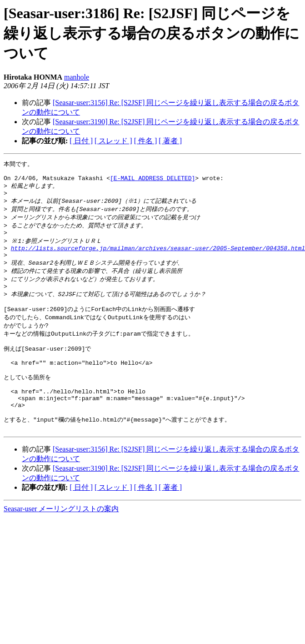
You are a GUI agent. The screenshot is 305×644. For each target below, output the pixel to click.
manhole (77, 77)
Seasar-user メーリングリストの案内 (61, 541)
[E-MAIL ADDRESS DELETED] (152, 181)
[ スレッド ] (113, 141)
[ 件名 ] (146, 141)
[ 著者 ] (170, 141)
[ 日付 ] (81, 141)
